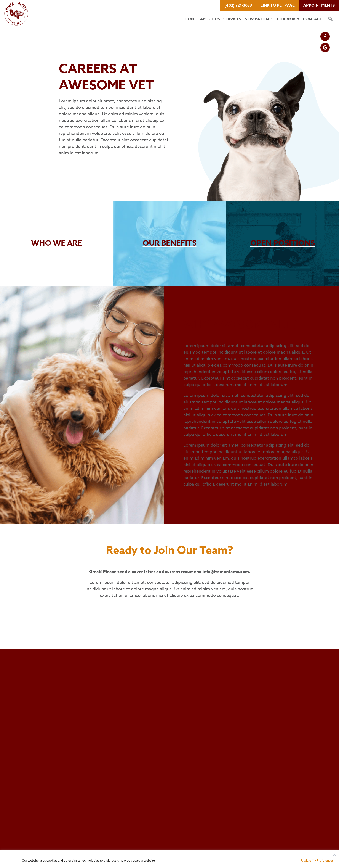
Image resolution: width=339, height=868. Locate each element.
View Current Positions (89, 164)
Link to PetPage (278, 5)
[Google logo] (325, 48)
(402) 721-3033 (238, 5)
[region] (169, 859)
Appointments (319, 5)
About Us (210, 19)
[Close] (334, 854)
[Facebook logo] (325, 36)
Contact (313, 19)
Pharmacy (288, 19)
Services (232, 19)
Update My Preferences (317, 860)
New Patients (259, 19)
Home (191, 19)
